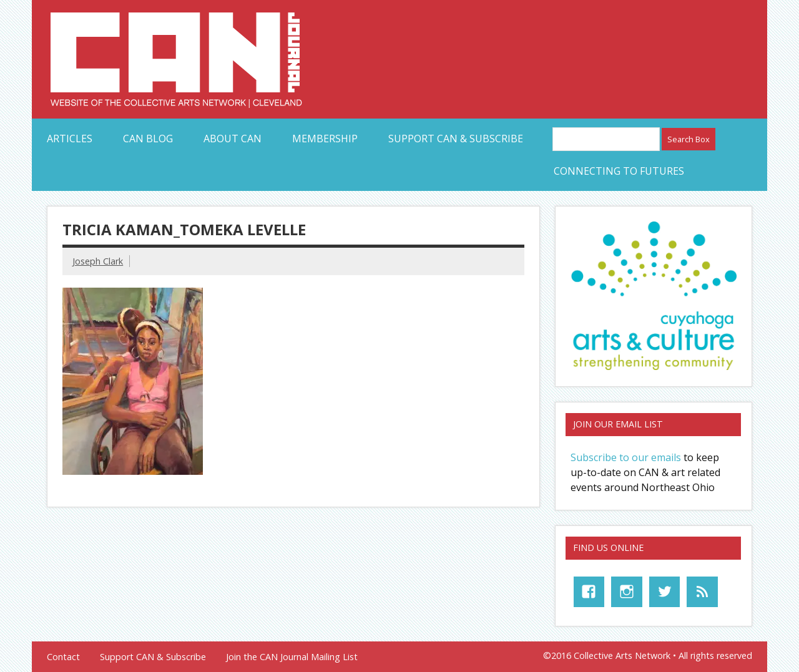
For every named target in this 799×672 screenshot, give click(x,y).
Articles (70, 139)
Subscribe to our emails (626, 457)
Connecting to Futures (619, 171)
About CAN (233, 139)
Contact (63, 657)
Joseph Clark (98, 261)
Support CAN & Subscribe (456, 139)
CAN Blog (148, 139)
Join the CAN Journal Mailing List (292, 657)
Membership (325, 139)
